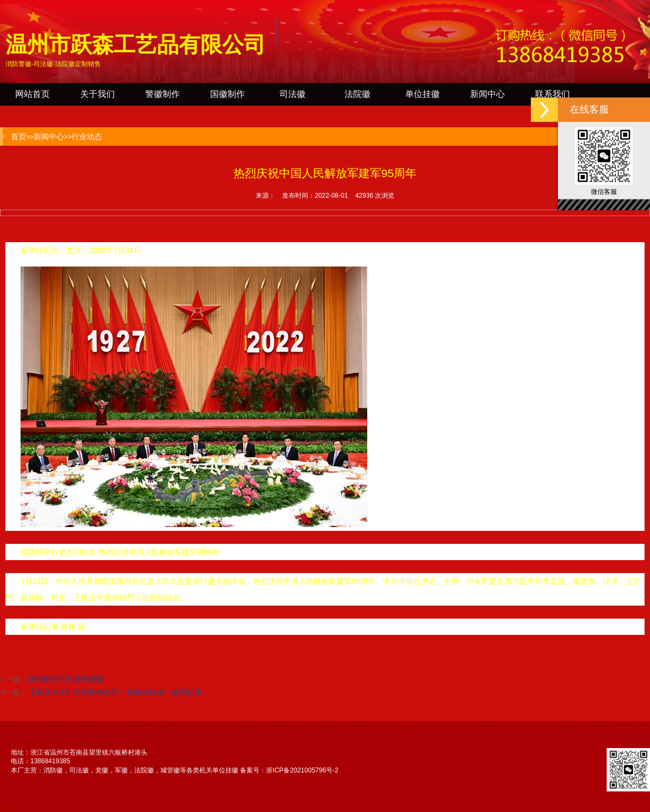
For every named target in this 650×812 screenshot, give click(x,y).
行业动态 (87, 137)
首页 (18, 137)
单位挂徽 (422, 94)
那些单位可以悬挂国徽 (66, 679)
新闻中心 (487, 94)
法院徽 (357, 94)
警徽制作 (162, 94)
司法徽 (292, 94)
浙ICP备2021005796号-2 (302, 770)
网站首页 (32, 94)
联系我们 (552, 94)
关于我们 (97, 94)
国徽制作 (227, 94)
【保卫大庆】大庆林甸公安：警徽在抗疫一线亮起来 (115, 692)
